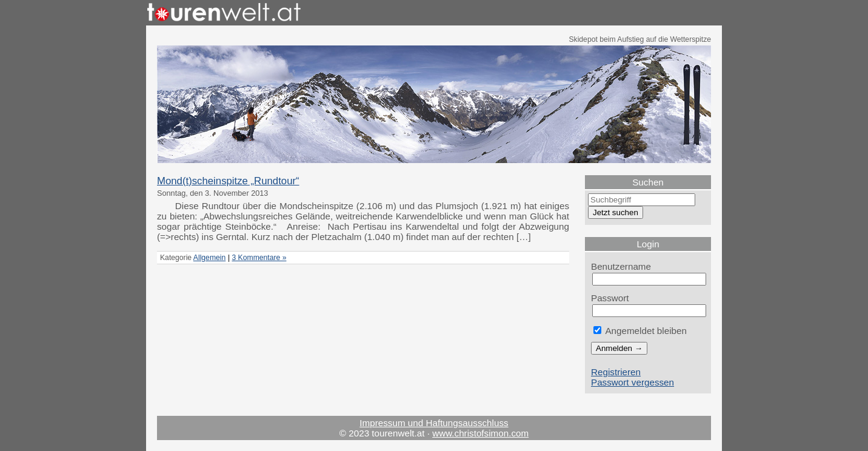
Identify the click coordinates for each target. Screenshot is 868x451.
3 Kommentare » (259, 258)
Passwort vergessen (633, 382)
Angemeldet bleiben (640, 331)
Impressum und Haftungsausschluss (434, 423)
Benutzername (621, 266)
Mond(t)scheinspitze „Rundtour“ (228, 181)
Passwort (610, 298)
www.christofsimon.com (480, 433)
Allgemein (209, 258)
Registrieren (616, 372)
